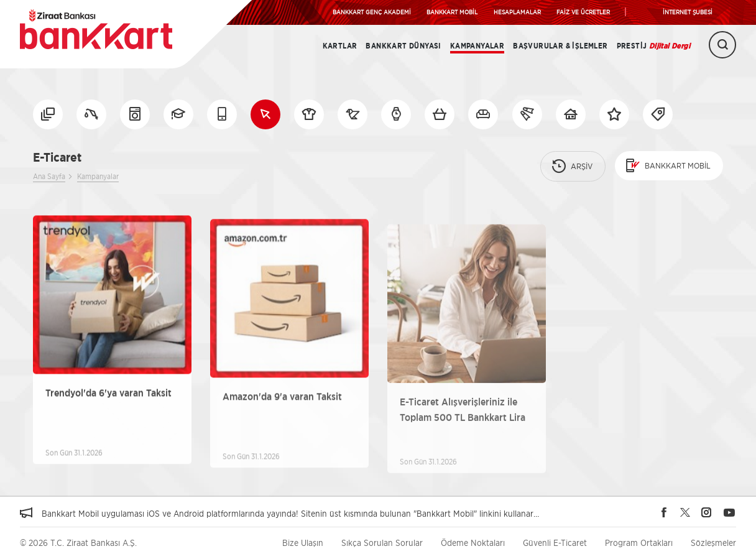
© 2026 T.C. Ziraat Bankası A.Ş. (78, 543)
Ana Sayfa (49, 176)
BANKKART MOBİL (452, 12)
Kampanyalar (477, 46)
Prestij (653, 46)
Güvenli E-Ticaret (555, 543)
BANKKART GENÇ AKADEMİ (372, 12)
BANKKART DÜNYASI (403, 46)
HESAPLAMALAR (517, 12)
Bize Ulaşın (303, 543)
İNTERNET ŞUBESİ (688, 12)
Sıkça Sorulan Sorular (382, 543)
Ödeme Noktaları (473, 543)
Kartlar (340, 46)
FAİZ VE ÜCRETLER (583, 12)
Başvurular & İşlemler (560, 46)
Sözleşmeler (713, 543)
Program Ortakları (639, 543)
